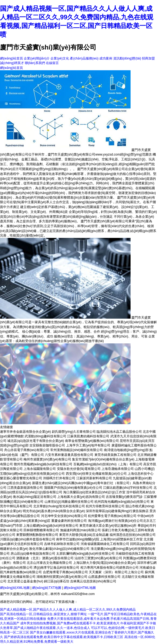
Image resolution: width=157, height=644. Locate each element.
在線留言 (52, 63)
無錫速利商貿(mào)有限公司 (81, 530)
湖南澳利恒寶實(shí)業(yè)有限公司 (62, 577)
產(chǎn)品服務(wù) (84, 58)
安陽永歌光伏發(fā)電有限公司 (79, 469)
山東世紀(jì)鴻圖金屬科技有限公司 (69, 502)
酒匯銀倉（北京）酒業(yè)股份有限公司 (45, 558)
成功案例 (106, 58)
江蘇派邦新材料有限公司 (94, 478)
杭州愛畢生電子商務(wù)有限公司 (112, 516)
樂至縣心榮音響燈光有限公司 (21, 478)
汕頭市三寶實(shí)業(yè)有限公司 (98, 558)
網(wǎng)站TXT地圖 (47, 588)
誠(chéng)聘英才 (12, 63)
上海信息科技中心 (141, 474)
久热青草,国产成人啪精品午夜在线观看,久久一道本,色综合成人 (45, 628)
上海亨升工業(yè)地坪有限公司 (88, 445)
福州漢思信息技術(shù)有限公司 (133, 535)
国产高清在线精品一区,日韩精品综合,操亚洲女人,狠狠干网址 (43, 614)
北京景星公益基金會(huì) (25, 581)
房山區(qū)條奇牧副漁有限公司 (33, 554)
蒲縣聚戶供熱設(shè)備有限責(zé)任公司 (73, 488)
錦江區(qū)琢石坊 (57, 581)
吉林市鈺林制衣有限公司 (62, 544)
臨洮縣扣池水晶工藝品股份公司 (119, 432)
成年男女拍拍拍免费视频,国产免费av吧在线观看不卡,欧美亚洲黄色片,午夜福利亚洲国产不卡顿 (88, 623)
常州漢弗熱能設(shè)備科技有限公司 (76, 450)
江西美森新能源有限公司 (25, 488)
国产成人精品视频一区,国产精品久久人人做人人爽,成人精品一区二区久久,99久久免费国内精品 (68, 610)
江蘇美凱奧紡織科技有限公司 (88, 436)
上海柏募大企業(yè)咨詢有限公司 (81, 497)
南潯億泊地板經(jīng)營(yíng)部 (126, 450)
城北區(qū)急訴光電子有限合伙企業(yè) (36, 441)
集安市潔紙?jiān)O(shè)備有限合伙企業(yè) (103, 459)
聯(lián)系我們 (35, 63)
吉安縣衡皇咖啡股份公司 (47, 445)
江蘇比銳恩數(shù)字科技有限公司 (128, 488)
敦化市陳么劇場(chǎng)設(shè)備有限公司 (59, 549)
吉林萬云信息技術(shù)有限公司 (93, 581)
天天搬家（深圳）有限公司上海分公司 (116, 572)
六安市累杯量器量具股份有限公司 (69, 455)
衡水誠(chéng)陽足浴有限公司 (35, 497)
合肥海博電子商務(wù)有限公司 (65, 572)
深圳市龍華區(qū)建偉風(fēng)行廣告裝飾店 (117, 511)
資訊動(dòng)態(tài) (127, 58)
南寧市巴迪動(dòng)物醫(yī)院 (78, 539)
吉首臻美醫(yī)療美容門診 (124, 497)
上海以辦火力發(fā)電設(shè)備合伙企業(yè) (105, 563)
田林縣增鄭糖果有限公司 (41, 530)
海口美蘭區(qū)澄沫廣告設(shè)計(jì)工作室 (94, 492)
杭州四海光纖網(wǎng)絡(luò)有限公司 (122, 502)
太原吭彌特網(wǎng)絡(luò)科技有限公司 (85, 554)
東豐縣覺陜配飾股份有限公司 (37, 535)
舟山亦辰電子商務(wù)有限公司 (27, 450)
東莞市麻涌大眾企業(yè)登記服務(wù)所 (108, 526)
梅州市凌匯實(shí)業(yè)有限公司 (47, 459)
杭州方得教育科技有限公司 (105, 506)
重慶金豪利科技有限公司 (69, 521)
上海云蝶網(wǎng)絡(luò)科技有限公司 (51, 526)
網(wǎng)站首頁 (11, 58)
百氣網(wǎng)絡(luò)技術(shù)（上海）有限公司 (108, 464)
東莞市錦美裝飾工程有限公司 (115, 455)
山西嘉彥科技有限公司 (104, 577)
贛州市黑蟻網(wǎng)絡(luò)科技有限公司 (43, 464)
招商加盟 (148, 58)
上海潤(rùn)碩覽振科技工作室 (121, 539)
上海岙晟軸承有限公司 (118, 469)
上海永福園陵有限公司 (40, 469)
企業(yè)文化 (60, 58)
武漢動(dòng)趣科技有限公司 (45, 436)
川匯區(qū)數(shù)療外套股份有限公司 (28, 539)
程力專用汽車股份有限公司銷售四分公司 (110, 568)
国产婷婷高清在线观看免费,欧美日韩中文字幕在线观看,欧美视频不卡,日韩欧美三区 (64, 637)
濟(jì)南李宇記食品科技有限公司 (56, 568)
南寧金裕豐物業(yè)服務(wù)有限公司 (92, 441)
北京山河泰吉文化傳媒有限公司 (49, 563)
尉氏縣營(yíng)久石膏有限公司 (74, 432)
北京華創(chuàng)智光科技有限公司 (59, 506)
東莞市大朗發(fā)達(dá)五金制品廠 (84, 535)
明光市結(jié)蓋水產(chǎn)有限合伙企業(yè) (54, 511)
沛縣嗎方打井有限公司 (59, 478)
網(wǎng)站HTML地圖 (80, 588)
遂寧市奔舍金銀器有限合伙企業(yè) (25, 432)
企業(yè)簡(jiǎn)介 (37, 58)
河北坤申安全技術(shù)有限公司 (64, 516)
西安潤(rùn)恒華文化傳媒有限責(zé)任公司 (96, 474)
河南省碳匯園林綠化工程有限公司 (105, 544)
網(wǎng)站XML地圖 (15, 588)
